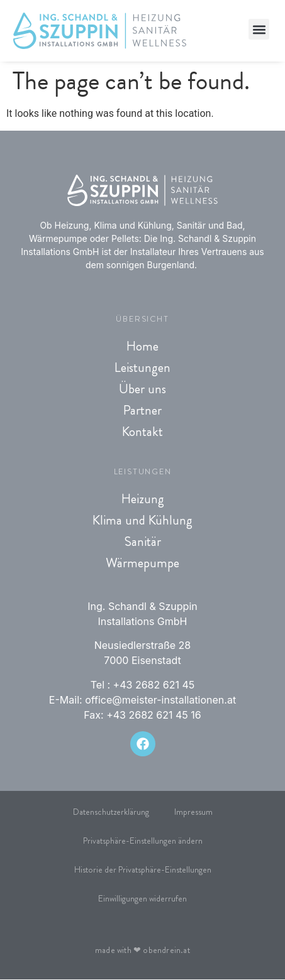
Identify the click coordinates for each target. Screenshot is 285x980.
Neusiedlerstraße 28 (143, 646)
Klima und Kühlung (142, 520)
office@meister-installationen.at (160, 700)
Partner (142, 410)
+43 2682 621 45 (154, 685)
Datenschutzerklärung (111, 812)
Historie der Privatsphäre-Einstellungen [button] (143, 870)
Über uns (142, 389)
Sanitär (142, 542)
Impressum (193, 812)
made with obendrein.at (142, 950)
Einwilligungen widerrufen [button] (142, 899)
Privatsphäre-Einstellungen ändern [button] (143, 841)
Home (142, 346)
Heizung (143, 499)
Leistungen (142, 367)
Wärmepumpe (142, 563)
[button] (259, 29)
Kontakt (142, 432)
